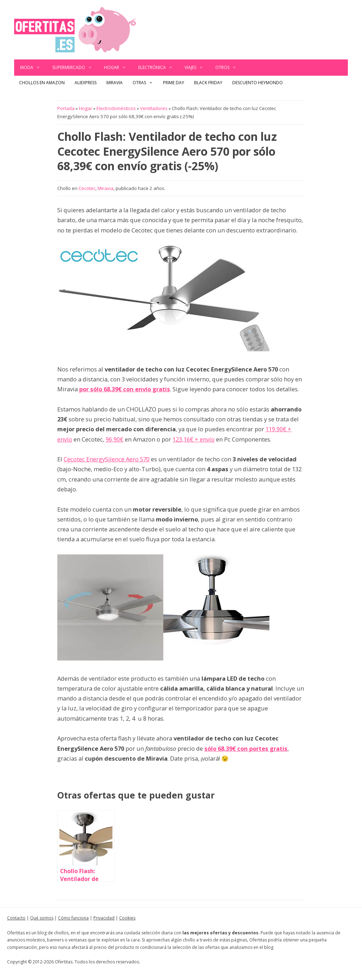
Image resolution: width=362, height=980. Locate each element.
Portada (66, 108)
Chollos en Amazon (42, 83)
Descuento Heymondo (258, 83)
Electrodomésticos (116, 108)
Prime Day (174, 83)
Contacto (16, 918)
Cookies (127, 918)
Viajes (197, 68)
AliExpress (86, 83)
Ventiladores (154, 108)
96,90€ (115, 439)
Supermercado (75, 68)
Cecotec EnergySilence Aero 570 (107, 459)
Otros (229, 68)
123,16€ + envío (194, 439)
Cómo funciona (73, 918)
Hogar (118, 68)
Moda (33, 68)
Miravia (115, 83)
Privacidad (104, 918)
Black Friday (208, 83)
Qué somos (42, 918)
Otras (145, 83)
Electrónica (159, 68)
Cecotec (87, 188)
